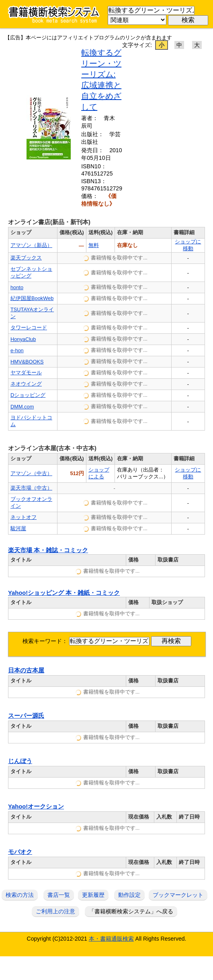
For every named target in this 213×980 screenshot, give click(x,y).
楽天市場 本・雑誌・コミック (48, 550)
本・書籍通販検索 (111, 939)
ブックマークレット (178, 895)
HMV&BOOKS (27, 362)
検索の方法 (20, 895)
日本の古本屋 (26, 670)
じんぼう (20, 761)
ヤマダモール (26, 373)
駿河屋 (18, 528)
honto (17, 287)
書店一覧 (59, 895)
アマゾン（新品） (31, 245)
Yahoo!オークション (36, 806)
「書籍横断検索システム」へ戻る (131, 911)
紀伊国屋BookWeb (32, 298)
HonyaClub (23, 339)
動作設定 (129, 895)
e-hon (17, 350)
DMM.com (22, 407)
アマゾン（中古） (31, 473)
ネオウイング (26, 384)
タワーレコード (29, 328)
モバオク (20, 852)
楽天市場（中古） (31, 488)
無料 (94, 245)
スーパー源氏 (26, 716)
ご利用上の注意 (55, 911)
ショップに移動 (188, 245)
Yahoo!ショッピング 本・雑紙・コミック (64, 593)
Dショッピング (28, 395)
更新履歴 (93, 895)
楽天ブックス (26, 258)
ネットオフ (24, 517)
